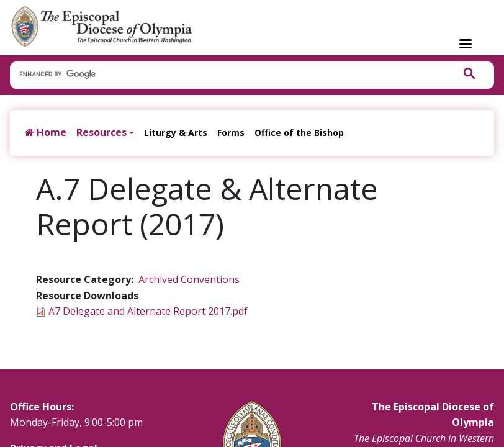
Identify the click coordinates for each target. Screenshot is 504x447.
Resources (101, 132)
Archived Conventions (189, 279)
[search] (226, 74)
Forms (231, 133)
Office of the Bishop (299, 133)
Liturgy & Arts (176, 133)
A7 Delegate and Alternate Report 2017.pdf (148, 311)
